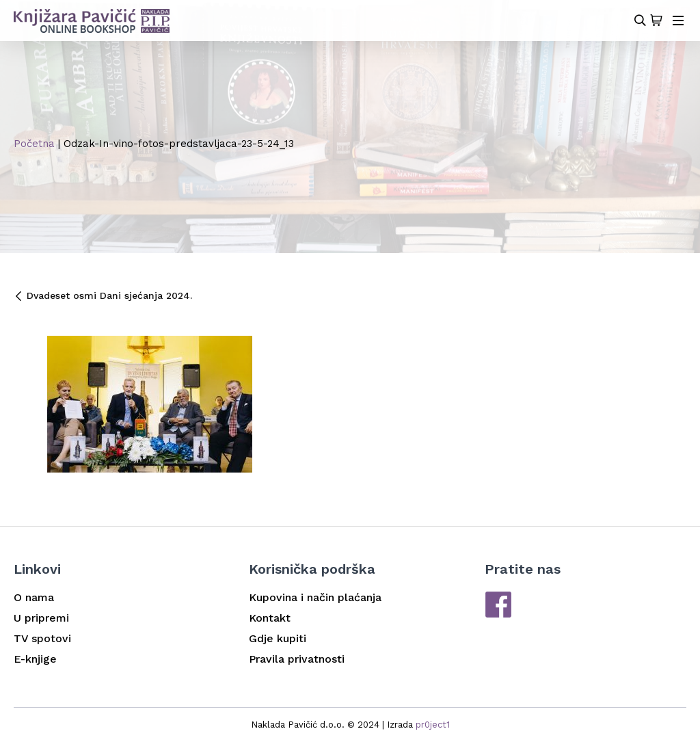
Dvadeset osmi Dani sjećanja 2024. (103, 295)
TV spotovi (42, 638)
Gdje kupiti (278, 638)
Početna (34, 144)
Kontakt (270, 618)
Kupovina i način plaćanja (315, 597)
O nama (34, 597)
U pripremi (41, 618)
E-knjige (35, 659)
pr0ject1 (433, 725)
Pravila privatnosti (297, 659)
